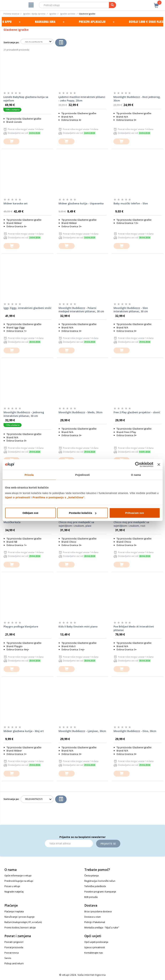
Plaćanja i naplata (14, 911)
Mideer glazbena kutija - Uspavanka (81, 203)
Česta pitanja (91, 875)
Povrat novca (12, 953)
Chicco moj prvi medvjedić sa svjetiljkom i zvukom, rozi (131, 524)
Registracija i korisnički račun (100, 881)
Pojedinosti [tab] (83, 475)
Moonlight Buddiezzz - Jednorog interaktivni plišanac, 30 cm (24, 414)
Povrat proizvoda (14, 947)
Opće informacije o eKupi (18, 875)
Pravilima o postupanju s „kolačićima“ (59, 497)
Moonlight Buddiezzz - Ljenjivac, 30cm (82, 731)
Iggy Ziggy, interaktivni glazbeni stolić (27, 308)
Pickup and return (14, 963)
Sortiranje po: (11, 42)
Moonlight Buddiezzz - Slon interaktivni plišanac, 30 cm (131, 310)
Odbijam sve (30, 513)
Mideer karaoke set (16, 203)
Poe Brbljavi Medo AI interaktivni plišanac (134, 628)
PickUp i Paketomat (95, 922)
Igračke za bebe (68, 14)
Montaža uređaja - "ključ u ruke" (102, 927)
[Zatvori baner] (159, 464)
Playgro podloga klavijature (21, 627)
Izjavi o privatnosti (18, 497)
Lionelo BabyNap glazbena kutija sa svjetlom (26, 99)
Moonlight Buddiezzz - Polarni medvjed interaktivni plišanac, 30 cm (81, 310)
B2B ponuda (91, 897)
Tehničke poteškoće (95, 886)
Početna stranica (11, 14)
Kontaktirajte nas (94, 953)
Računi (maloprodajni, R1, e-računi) (23, 922)
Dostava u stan (93, 917)
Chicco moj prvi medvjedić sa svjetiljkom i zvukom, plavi (76, 524)
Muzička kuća (12, 522)
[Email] (69, 843)
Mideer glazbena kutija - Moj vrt (24, 731)
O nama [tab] (136, 475)
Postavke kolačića (83, 513)
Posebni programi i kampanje (100, 892)
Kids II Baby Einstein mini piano (78, 627)
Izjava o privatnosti (95, 947)
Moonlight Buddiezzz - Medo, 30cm (81, 412)
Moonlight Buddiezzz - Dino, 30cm (135, 731)
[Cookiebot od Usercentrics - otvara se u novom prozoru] (138, 464)
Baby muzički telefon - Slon (131, 203)
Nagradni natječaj (14, 892)
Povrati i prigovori (14, 942)
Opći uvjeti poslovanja (96, 942)
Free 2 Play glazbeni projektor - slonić (137, 412)
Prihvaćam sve (134, 513)
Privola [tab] (29, 475)
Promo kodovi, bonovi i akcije (20, 927)
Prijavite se (108, 844)
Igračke (53, 14)
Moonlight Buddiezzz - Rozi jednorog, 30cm (137, 99)
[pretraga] (112, 5)
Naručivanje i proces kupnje (19, 917)
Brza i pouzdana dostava (98, 911)
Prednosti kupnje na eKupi (19, 881)
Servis (8, 958)
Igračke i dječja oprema (34, 14)
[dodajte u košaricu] (11, 141)
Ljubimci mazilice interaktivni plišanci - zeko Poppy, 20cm (82, 99)
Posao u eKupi (12, 886)
